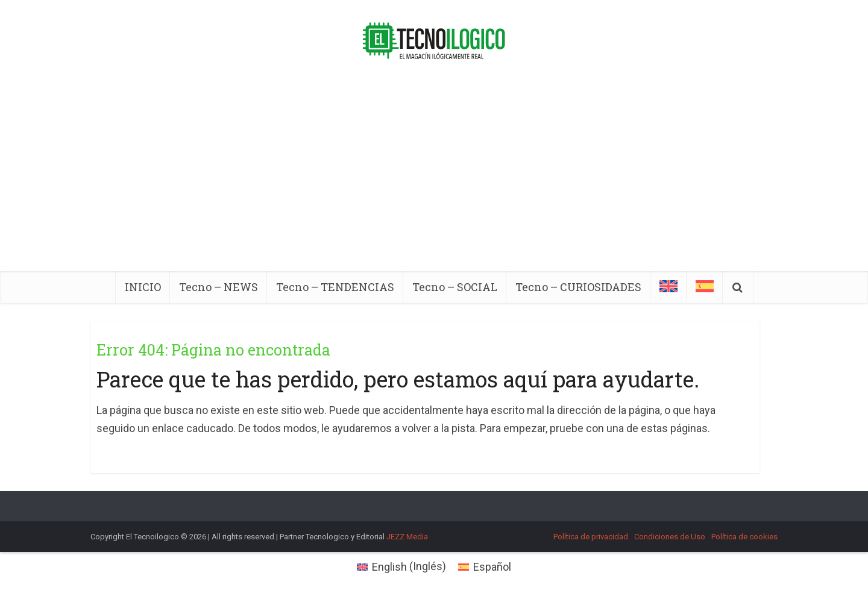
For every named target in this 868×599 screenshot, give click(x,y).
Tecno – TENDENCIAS (335, 287)
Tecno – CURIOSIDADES (578, 287)
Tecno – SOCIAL (455, 287)
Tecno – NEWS (219, 287)
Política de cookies (744, 537)
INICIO (143, 287)
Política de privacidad (591, 537)
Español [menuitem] (492, 567)
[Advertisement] (434, 181)
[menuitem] (668, 286)
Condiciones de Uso (670, 537)
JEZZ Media (407, 537)
